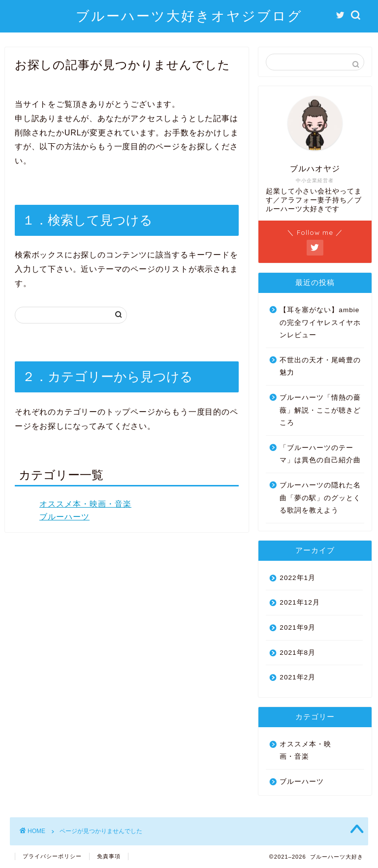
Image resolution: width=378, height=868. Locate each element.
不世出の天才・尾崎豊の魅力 (320, 367)
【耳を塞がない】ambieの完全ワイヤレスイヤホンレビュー (320, 322)
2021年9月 (298, 627)
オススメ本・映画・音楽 (85, 504)
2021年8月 (298, 653)
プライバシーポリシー (52, 856)
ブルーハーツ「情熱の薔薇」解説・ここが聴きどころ (320, 410)
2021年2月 (298, 677)
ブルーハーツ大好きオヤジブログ (189, 16)
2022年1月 (298, 578)
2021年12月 (299, 602)
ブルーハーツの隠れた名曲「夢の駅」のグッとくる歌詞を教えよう (320, 498)
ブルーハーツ (64, 517)
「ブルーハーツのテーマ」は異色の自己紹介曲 (320, 454)
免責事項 (109, 856)
